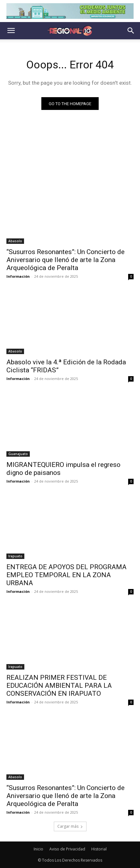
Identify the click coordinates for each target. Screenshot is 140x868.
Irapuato (15, 556)
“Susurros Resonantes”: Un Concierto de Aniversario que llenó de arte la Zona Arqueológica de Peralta (66, 260)
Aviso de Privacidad (67, 849)
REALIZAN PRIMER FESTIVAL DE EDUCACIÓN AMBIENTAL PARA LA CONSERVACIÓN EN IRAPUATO (59, 686)
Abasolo (15, 241)
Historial (99, 849)
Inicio (38, 849)
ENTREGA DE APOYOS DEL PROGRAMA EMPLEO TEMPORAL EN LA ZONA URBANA (66, 575)
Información (18, 276)
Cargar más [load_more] (70, 826)
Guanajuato (18, 454)
